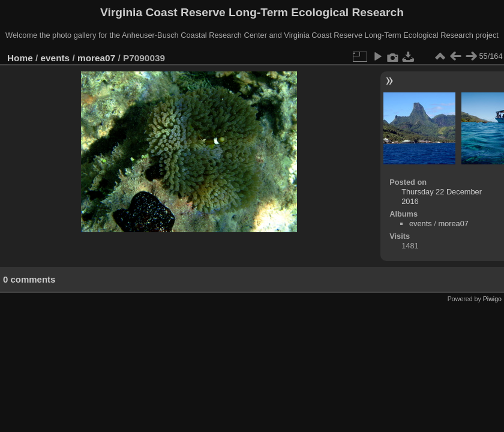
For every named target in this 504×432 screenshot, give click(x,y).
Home (20, 58)
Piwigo (492, 299)
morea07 (96, 58)
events (55, 58)
